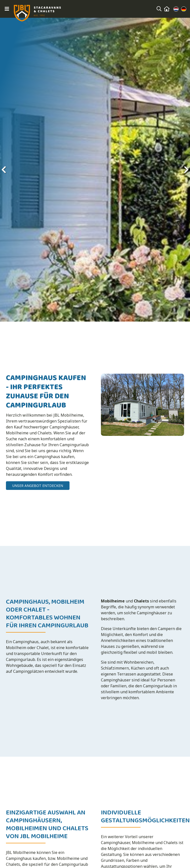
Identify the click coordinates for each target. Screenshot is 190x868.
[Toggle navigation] (7, 9)
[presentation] (4, 170)
